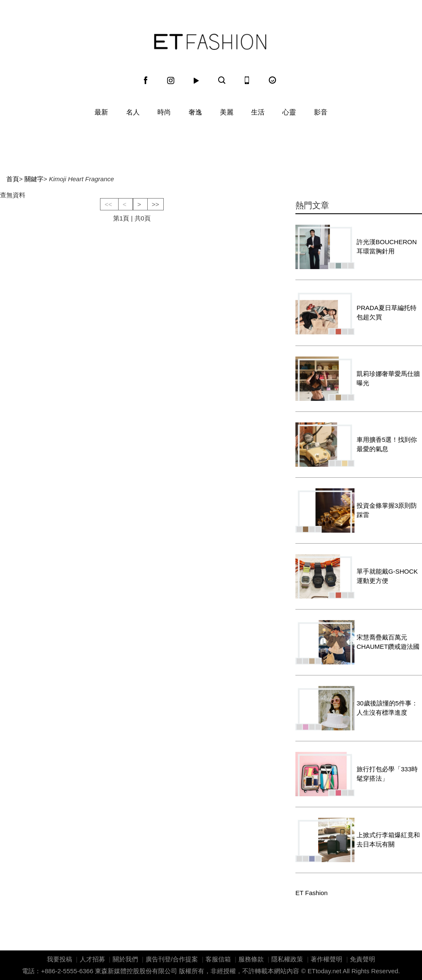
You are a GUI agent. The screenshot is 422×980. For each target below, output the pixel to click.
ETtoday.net (325, 971)
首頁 (13, 179)
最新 (101, 112)
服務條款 (251, 959)
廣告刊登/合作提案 (172, 959)
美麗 (227, 112)
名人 (133, 112)
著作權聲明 (326, 959)
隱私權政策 (287, 959)
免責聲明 (362, 959)
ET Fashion (210, 42)
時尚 (164, 112)
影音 (321, 112)
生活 (258, 112)
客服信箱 (218, 959)
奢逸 (195, 112)
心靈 (289, 112)
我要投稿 (60, 959)
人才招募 (92, 959)
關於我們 (125, 959)
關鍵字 (34, 179)
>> (156, 204)
